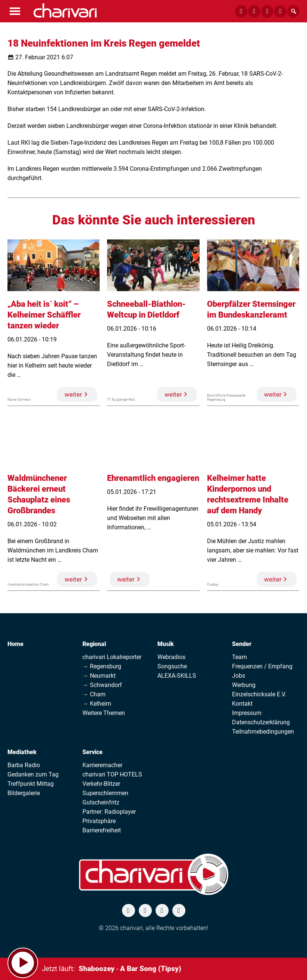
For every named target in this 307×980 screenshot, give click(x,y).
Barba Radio (24, 765)
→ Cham (94, 694)
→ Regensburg (102, 666)
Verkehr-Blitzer (101, 784)
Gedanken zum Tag (33, 774)
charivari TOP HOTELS (112, 774)
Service (93, 752)
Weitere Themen (104, 713)
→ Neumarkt (99, 676)
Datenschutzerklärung (261, 722)
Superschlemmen (105, 793)
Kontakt (242, 704)
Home (15, 644)
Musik (166, 644)
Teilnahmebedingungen (263, 732)
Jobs (239, 676)
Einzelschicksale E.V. (259, 694)
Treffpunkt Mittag (31, 784)
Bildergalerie (24, 793)
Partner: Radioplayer (109, 812)
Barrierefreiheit (102, 830)
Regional (94, 644)
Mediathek (22, 752)
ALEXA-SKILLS (177, 676)
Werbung (244, 685)
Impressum (247, 713)
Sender (242, 644)
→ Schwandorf (102, 685)
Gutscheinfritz (101, 802)
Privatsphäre (99, 821)
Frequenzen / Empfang (262, 666)
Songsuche (172, 666)
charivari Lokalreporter (112, 657)
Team (239, 657)
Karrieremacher (102, 765)
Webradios (171, 657)
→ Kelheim (97, 704)
